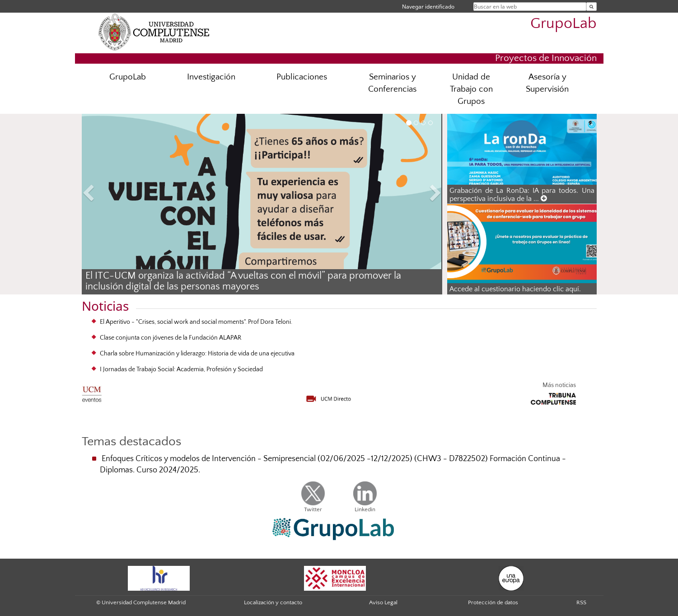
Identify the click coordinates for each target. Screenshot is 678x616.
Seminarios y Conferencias (392, 83)
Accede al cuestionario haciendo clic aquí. (515, 289)
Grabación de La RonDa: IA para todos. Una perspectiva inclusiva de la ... (522, 195)
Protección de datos (493, 602)
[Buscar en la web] (591, 7)
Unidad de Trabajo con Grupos (471, 89)
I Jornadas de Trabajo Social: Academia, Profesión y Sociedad (181, 369)
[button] (109, 194)
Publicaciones (302, 77)
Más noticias (559, 385)
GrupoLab (563, 24)
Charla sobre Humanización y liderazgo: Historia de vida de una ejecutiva (197, 354)
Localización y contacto (273, 602)
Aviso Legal (383, 602)
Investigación (211, 77)
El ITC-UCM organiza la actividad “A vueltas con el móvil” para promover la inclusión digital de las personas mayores (243, 281)
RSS (581, 602)
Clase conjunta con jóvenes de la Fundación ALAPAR (171, 338)
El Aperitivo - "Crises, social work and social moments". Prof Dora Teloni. (196, 322)
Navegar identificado (428, 7)
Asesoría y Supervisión (547, 83)
